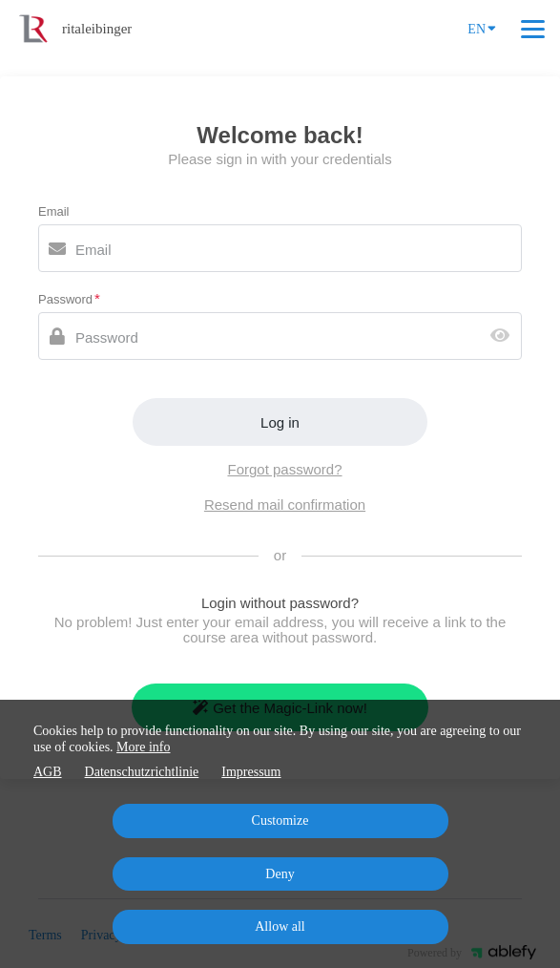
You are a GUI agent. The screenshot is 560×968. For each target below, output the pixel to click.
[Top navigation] (533, 29)
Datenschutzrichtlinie (142, 772)
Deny (280, 874)
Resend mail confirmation (285, 505)
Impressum (251, 772)
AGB (48, 772)
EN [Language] (482, 28)
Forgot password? (284, 469)
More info (143, 747)
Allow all (280, 926)
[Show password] (504, 337)
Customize (280, 821)
